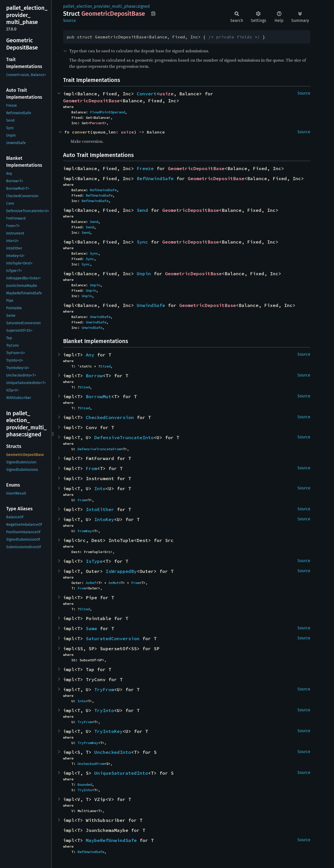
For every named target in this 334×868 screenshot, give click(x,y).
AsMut (114, 583)
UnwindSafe (151, 305)
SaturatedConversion (113, 639)
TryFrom (104, 690)
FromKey (85, 531)
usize (166, 94)
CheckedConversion (110, 417)
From (91, 468)
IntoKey (104, 519)
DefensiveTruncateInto (124, 437)
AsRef (91, 583)
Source (70, 20)
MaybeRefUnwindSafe (111, 840)
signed (144, 6)
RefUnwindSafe (155, 178)
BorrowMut (99, 397)
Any (90, 355)
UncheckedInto (113, 752)
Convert (147, 94)
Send (142, 210)
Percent (97, 123)
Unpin (144, 274)
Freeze (145, 168)
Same (91, 628)
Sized (105, 366)
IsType (94, 561)
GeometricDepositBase (91, 101)
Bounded (85, 784)
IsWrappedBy (121, 571)
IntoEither (100, 509)
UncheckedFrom (91, 764)
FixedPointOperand (107, 112)
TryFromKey (88, 743)
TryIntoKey (108, 731)
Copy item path (153, 13)
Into (100, 489)
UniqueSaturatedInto (121, 773)
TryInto (104, 710)
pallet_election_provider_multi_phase (99, 6)
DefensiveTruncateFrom (99, 449)
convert (81, 132)
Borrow (94, 376)
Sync (142, 242)
